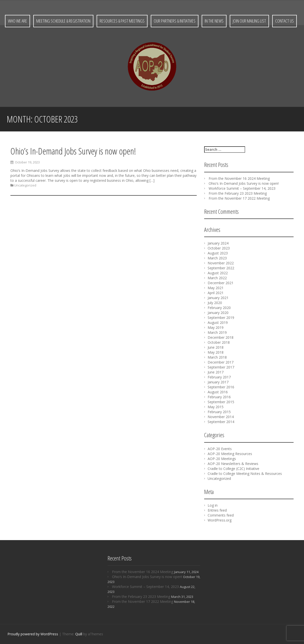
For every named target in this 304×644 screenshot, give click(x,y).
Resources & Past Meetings (122, 21)
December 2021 (221, 283)
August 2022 (218, 273)
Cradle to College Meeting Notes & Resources (245, 474)
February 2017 (219, 377)
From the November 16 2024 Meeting (239, 178)
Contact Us (285, 21)
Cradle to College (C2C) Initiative (233, 469)
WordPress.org (220, 520)
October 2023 (219, 248)
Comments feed (221, 515)
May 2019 (216, 327)
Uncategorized (25, 185)
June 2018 (216, 347)
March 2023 (217, 258)
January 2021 (218, 298)
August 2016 (218, 392)
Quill (79, 634)
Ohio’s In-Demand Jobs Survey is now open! (73, 151)
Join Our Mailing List (249, 21)
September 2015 (221, 402)
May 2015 (216, 407)
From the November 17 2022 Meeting (239, 198)
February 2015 (219, 412)
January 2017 (218, 382)
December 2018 (221, 337)
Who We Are (18, 21)
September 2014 (221, 422)
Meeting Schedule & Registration (63, 21)
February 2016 (219, 397)
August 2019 (218, 322)
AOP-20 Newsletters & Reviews (233, 464)
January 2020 (218, 313)
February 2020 (219, 308)
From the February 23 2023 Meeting (238, 193)
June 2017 (216, 372)
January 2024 (218, 243)
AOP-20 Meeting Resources (230, 454)
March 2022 (217, 278)
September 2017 (221, 367)
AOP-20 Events (220, 449)
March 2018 (217, 357)
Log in (213, 505)
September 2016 (221, 387)
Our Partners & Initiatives (175, 21)
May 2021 (216, 288)
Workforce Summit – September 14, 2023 (242, 188)
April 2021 (216, 293)
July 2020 (215, 303)
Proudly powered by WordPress (33, 634)
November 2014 (221, 417)
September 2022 (221, 268)
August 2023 (218, 253)
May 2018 (216, 352)
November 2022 (221, 263)
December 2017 (221, 362)
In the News (214, 21)
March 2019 (217, 332)
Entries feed (217, 510)
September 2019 (221, 318)
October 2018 (219, 342)
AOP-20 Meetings (222, 459)
